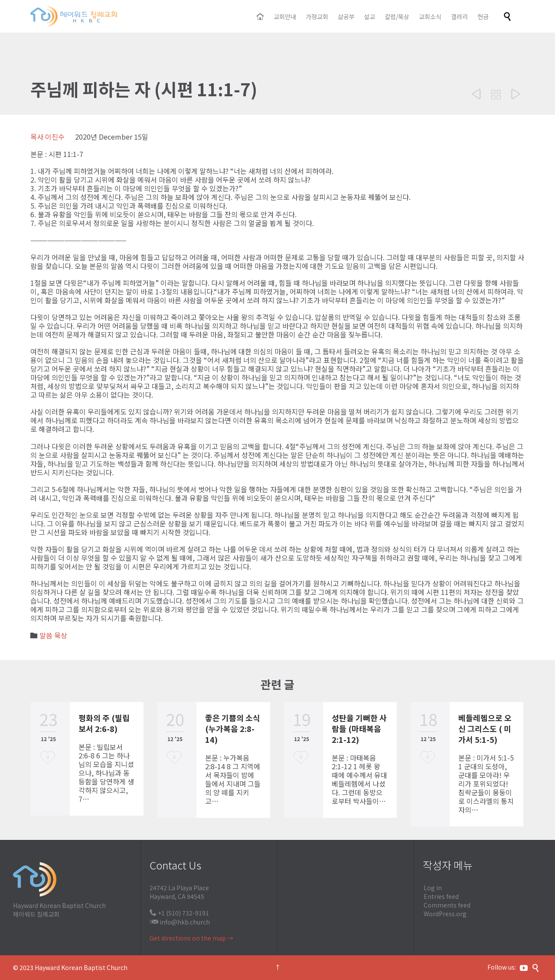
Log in (433, 888)
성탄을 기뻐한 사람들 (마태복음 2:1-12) (359, 728)
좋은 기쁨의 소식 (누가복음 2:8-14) (233, 728)
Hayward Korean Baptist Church (81, 967)
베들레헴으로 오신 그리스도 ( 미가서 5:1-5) (485, 728)
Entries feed (441, 896)
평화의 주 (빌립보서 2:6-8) (104, 723)
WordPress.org (445, 914)
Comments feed (447, 905)
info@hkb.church (185, 922)
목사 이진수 (47, 137)
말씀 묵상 (53, 635)
